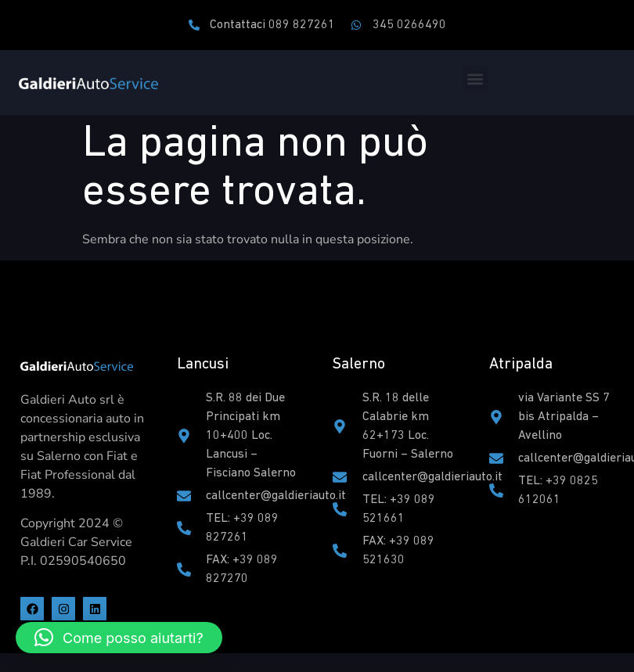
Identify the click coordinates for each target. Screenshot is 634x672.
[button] (475, 79)
